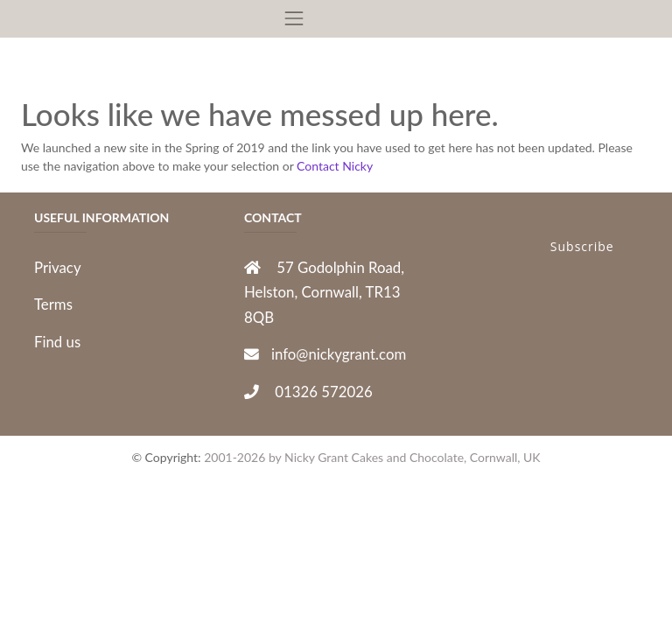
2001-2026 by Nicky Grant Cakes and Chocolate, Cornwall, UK (372, 457)
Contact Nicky (335, 166)
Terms (53, 304)
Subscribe (582, 246)
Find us (57, 342)
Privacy (58, 267)
